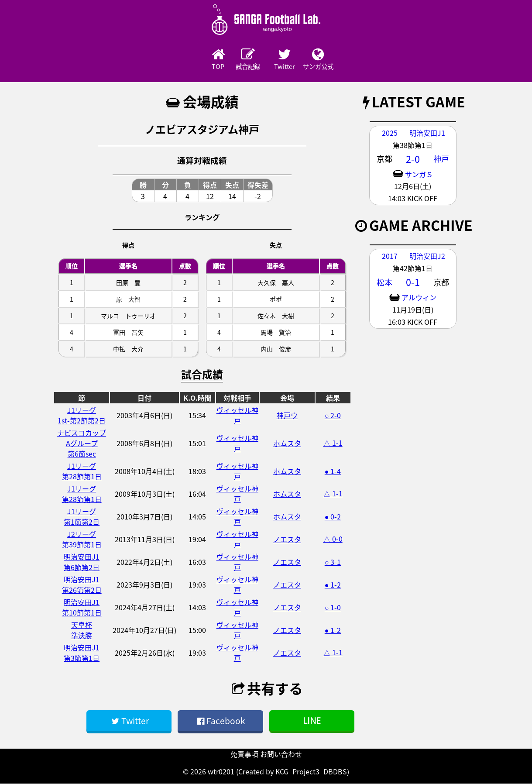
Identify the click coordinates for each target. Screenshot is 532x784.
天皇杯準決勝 (82, 630)
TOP (194, 60)
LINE (312, 721)
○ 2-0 (333, 416)
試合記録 (242, 60)
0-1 (413, 282)
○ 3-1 (333, 562)
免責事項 (244, 754)
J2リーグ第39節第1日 (82, 540)
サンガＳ (419, 175)
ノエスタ (287, 540)
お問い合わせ (281, 754)
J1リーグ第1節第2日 (82, 517)
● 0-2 (333, 517)
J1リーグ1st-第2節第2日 (82, 416)
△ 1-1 (333, 443)
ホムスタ (287, 444)
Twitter (290, 60)
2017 (390, 256)
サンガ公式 (338, 60)
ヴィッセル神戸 (237, 416)
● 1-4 (333, 471)
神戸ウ (287, 416)
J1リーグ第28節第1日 (82, 471)
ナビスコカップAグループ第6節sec (82, 444)
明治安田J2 (427, 256)
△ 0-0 (333, 539)
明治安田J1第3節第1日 (82, 653)
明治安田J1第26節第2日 (82, 585)
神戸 (441, 159)
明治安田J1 (427, 133)
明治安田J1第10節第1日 (82, 608)
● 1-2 (333, 585)
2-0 (413, 159)
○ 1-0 (333, 608)
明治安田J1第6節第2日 (82, 562)
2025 (390, 133)
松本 (384, 283)
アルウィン (419, 298)
